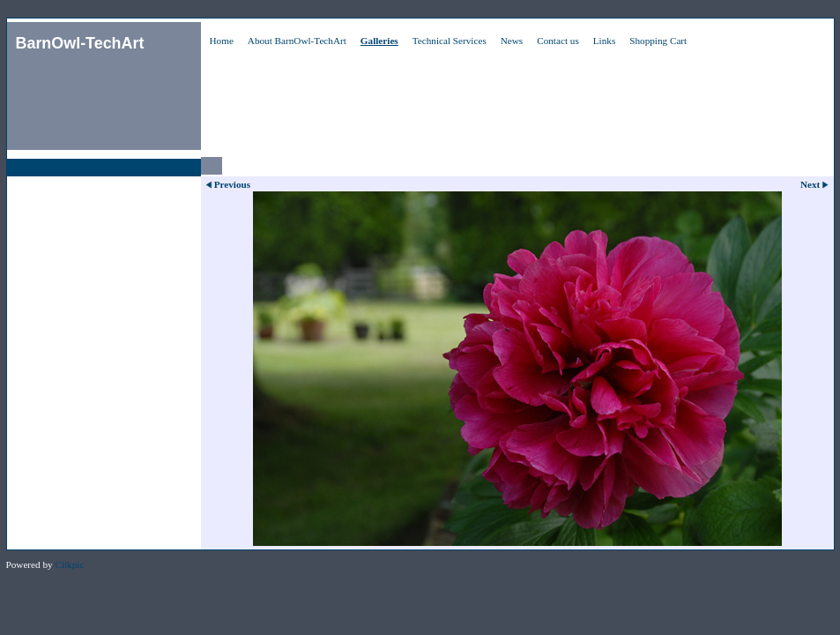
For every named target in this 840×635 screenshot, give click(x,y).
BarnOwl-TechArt (80, 43)
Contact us (558, 41)
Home (222, 41)
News (512, 41)
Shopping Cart (658, 41)
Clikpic (69, 564)
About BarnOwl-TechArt (297, 41)
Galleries (379, 41)
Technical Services (450, 41)
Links (604, 41)
